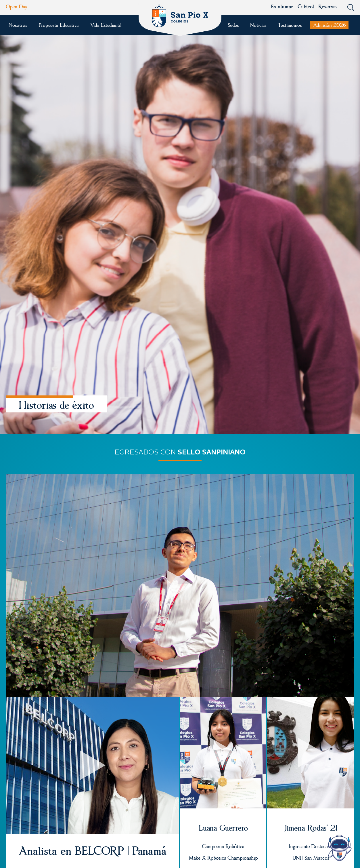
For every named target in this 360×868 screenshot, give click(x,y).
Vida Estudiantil (106, 25)
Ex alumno (282, 6)
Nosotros (18, 25)
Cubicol (306, 6)
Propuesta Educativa (59, 25)
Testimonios (290, 25)
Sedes (233, 25)
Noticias (258, 25)
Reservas (328, 6)
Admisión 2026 (329, 25)
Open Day (17, 6)
